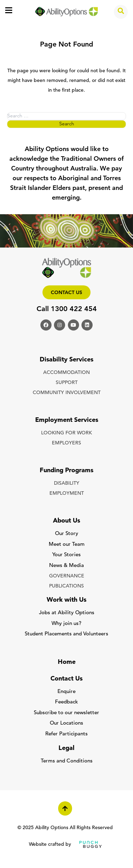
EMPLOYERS (66, 443)
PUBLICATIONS (66, 586)
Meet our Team (67, 545)
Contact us (66, 293)
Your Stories (66, 555)
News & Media (66, 566)
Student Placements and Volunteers (66, 634)
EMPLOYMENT (67, 494)
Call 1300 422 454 (67, 309)
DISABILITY (67, 483)
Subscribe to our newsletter (66, 713)
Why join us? (66, 624)
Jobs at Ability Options (67, 613)
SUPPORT (67, 383)
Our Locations (66, 723)
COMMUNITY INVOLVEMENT (67, 393)
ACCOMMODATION (66, 373)
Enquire (66, 692)
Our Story (67, 534)
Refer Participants (66, 734)
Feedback (66, 702)
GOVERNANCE (67, 576)
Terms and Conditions (67, 761)
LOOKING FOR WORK (66, 433)
